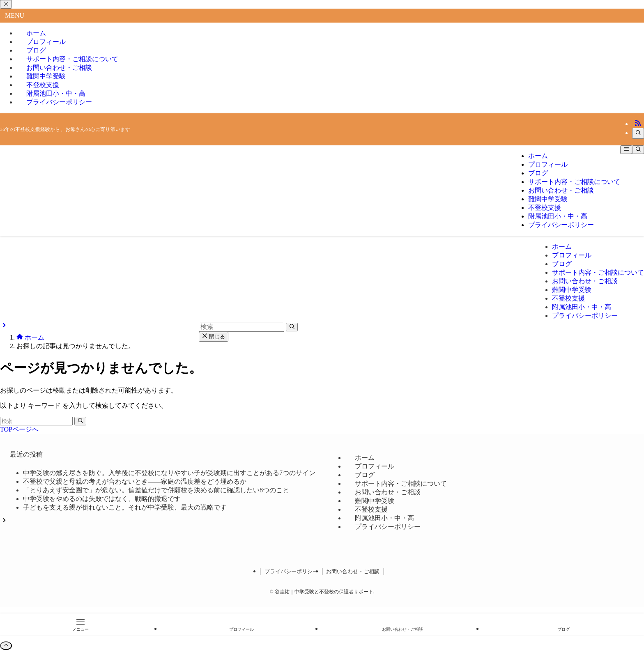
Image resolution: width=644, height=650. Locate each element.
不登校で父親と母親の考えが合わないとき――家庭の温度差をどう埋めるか (135, 481)
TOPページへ (19, 429)
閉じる (214, 336)
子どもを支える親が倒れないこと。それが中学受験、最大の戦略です (125, 507)
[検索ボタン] (638, 150)
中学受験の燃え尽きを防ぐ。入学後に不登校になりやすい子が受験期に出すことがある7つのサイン (169, 473)
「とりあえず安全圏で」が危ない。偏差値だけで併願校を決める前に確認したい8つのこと (156, 490)
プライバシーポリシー (59, 102)
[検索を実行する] (80, 421)
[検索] (638, 133)
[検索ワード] (36, 421)
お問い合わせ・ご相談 (353, 571)
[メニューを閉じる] (6, 4)
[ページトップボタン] (6, 646)
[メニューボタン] (626, 150)
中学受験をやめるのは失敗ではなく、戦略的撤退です (102, 499)
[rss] (638, 124)
